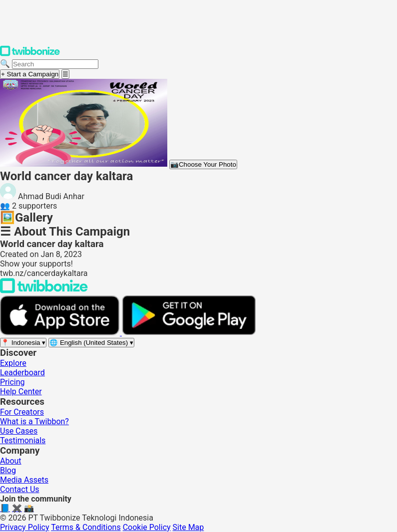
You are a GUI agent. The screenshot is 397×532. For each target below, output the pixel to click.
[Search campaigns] (55, 64)
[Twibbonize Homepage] (30, 54)
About (11, 461)
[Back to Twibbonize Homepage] (44, 291)
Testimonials (23, 440)
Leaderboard (22, 373)
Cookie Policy (147, 527)
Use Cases (19, 431)
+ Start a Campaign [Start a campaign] (30, 74)
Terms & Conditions (86, 527)
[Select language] (91, 343)
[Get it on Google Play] (189, 333)
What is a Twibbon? (34, 421)
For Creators (22, 412)
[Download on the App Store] (61, 333)
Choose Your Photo (203, 164)
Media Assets (24, 480)
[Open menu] (65, 74)
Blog (8, 470)
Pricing (12, 382)
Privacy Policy (25, 527)
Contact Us (20, 489)
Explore (13, 363)
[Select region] (23, 343)
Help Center (21, 392)
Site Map (189, 527)
